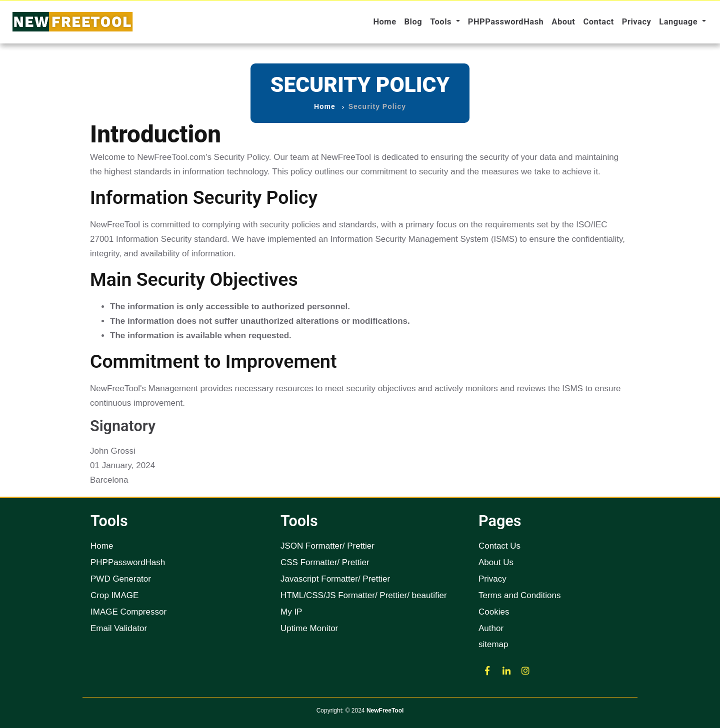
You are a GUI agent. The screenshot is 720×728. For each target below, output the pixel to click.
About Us (496, 562)
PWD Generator (121, 579)
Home (384, 22)
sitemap (493, 644)
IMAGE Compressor (128, 612)
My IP (291, 612)
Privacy (637, 22)
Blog (413, 22)
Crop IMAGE (114, 595)
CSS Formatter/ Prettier (325, 562)
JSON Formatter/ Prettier (327, 546)
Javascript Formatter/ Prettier (335, 579)
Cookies (494, 612)
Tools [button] (442, 22)
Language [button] (679, 22)
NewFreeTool (385, 711)
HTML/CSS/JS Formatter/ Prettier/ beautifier (364, 595)
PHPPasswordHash (506, 22)
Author (491, 628)
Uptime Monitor (309, 628)
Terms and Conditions (519, 595)
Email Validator (119, 628)
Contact (598, 22)
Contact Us (499, 546)
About (563, 22)
